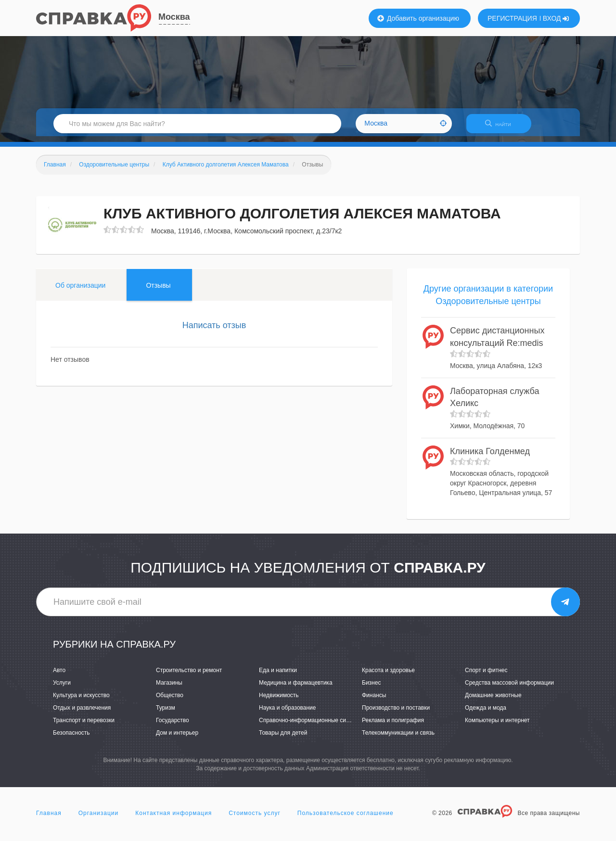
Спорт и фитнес (486, 676)
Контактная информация (173, 819)
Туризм (166, 714)
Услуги (62, 688)
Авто (59, 676)
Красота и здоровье (388, 676)
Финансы (374, 701)
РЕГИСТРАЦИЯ (512, 18)
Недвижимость (279, 701)
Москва (174, 17)
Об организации (80, 291)
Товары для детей (283, 739)
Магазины (169, 688)
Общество (170, 701)
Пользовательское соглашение (346, 819)
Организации (99, 819)
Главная (49, 819)
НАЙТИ (503, 127)
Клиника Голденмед (490, 457)
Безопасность (71, 739)
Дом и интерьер (177, 739)
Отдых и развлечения (82, 714)
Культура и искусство (81, 701)
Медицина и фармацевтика (296, 688)
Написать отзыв (214, 331)
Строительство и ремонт (189, 676)
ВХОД (556, 18)
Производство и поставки (396, 714)
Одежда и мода (486, 714)
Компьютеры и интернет (497, 726)
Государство (173, 726)
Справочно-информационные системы (311, 726)
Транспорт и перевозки (84, 726)
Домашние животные (493, 701)
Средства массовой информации (509, 688)
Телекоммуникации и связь (398, 739)
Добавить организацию (418, 18)
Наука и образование (287, 714)
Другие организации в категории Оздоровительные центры (488, 301)
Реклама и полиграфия (393, 726)
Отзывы (158, 291)
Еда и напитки (278, 676)
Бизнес (371, 688)
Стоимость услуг (255, 819)
